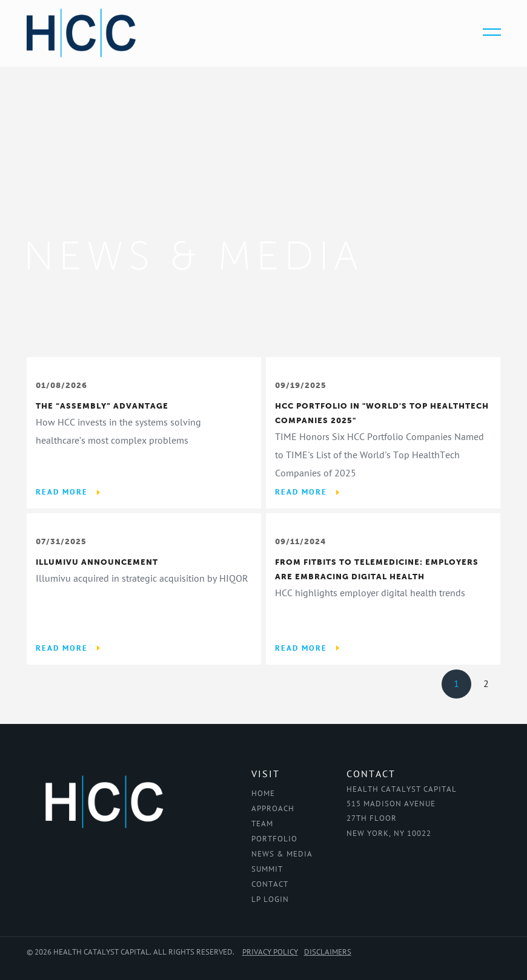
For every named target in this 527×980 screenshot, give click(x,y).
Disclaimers (328, 952)
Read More (62, 492)
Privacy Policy (270, 952)
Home (263, 794)
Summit (267, 869)
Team (262, 824)
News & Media (282, 854)
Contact (270, 884)
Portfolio (274, 839)
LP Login (270, 899)
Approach (273, 809)
